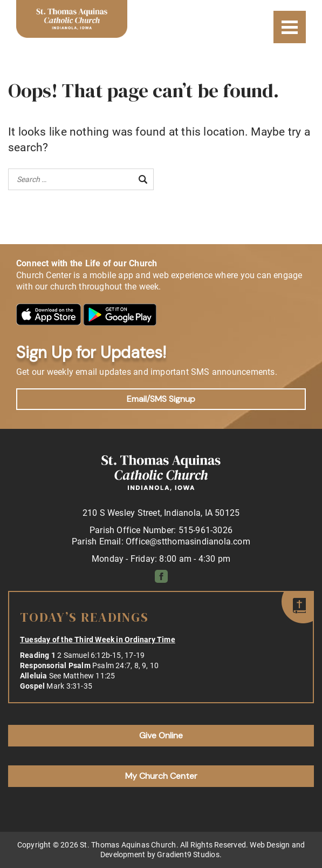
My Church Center (161, 776)
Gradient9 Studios (188, 854)
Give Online (161, 735)
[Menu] (290, 27)
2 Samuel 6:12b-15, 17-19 (101, 655)
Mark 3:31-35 (69, 686)
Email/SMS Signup (161, 399)
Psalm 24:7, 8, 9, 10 (125, 665)
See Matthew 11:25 (82, 676)
